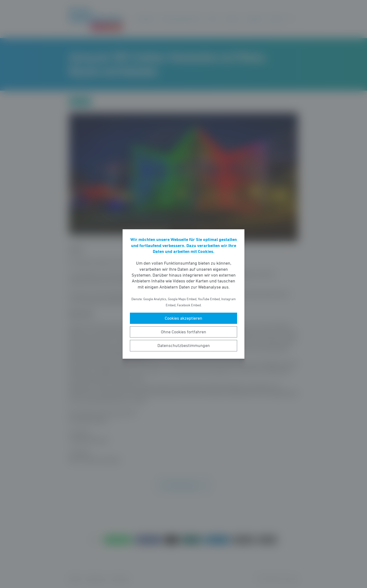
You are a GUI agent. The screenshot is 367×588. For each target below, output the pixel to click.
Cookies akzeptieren (183, 318)
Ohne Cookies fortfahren (183, 332)
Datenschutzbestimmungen (184, 346)
